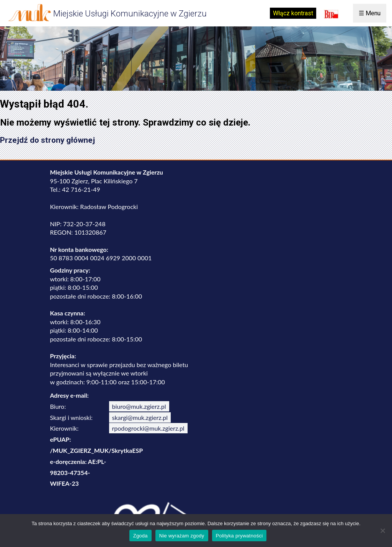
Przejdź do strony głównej (47, 140)
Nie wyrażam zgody (182, 536)
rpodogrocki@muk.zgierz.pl (148, 428)
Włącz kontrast (293, 13)
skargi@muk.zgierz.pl (140, 417)
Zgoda (140, 536)
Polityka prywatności (239, 536)
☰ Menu (370, 13)
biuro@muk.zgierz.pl (139, 406)
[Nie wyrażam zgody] (382, 531)
